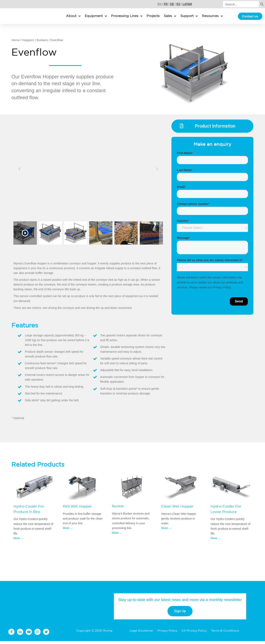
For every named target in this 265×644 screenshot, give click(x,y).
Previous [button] (20, 171)
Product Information (215, 129)
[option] (88, 171)
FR (166, 4)
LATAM (187, 4)
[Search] (241, 4)
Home (16, 43)
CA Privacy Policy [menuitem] (194, 634)
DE (172, 4)
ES (178, 4)
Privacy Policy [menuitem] (167, 634)
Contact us (250, 18)
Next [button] (157, 171)
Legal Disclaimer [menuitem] (141, 634)
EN (159, 4)
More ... (18, 541)
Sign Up (180, 614)
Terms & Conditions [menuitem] (225, 634)
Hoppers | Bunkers (35, 43)
